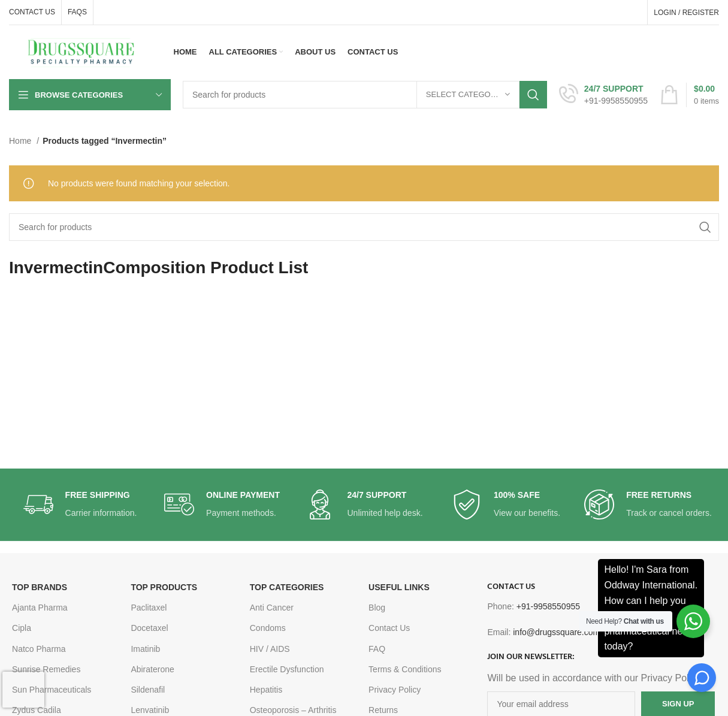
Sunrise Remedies (46, 669)
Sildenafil (148, 690)
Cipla (22, 628)
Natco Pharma (39, 649)
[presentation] (23, 690)
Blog (377, 608)
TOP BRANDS (40, 587)
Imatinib (145, 649)
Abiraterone (152, 669)
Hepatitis (266, 690)
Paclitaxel (149, 608)
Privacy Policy (395, 690)
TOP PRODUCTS (164, 587)
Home (21, 141)
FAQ (377, 649)
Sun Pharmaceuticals (52, 690)
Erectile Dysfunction (287, 669)
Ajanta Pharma (40, 608)
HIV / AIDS (270, 649)
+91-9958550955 (548, 606)
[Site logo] (81, 52)
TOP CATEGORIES (287, 587)
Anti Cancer (272, 608)
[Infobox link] (603, 95)
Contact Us (389, 628)
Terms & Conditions (405, 669)
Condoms (268, 628)
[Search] (365, 95)
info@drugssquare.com (556, 632)
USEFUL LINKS (399, 587)
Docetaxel (149, 628)
